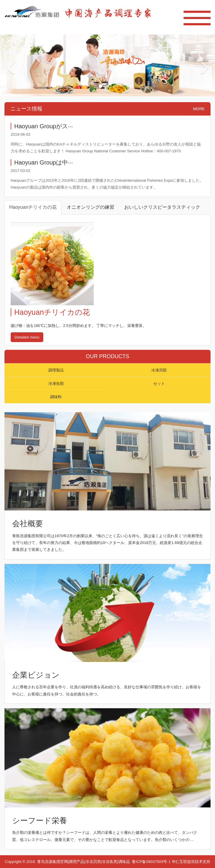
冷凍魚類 (56, 384)
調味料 (56, 397)
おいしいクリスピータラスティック (162, 207)
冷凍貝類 (159, 370)
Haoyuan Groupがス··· (44, 126)
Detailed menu (27, 337)
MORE (199, 109)
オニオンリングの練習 (90, 207)
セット (159, 384)
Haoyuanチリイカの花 (33, 207)
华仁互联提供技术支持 (191, 862)
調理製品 (56, 370)
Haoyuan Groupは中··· (44, 162)
